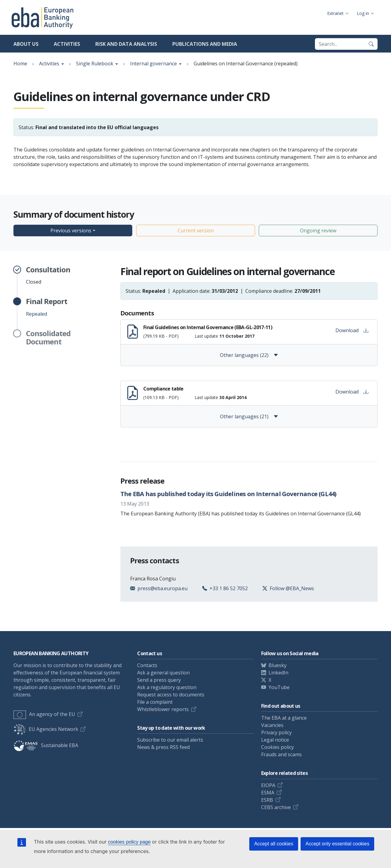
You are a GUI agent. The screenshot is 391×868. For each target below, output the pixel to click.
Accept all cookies (274, 844)
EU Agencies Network (46, 729)
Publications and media (205, 44)
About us (26, 44)
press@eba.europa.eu (163, 588)
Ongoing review (318, 231)
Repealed (47, 307)
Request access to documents (171, 695)
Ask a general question (163, 673)
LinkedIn (278, 673)
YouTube (279, 687)
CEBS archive (276, 807)
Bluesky (278, 665)
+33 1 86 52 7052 (229, 588)
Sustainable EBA (46, 745)
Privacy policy (276, 732)
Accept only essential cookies (337, 844)
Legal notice (275, 740)
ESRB (267, 800)
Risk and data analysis (126, 44)
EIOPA (268, 785)
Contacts (147, 665)
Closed (48, 275)
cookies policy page (129, 842)
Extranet (335, 13)
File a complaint (155, 702)
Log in (363, 13)
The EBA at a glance (284, 718)
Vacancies (272, 725)
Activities (67, 44)
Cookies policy (278, 747)
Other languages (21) (249, 416)
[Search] (371, 44)
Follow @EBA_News (292, 588)
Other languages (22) (249, 355)
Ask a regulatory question (167, 687)
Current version (196, 231)
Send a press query (159, 680)
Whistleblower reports (163, 709)
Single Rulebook (95, 64)
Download (352, 330)
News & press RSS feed (163, 747)
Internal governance (153, 64)
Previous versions (71, 231)
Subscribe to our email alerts (170, 740)
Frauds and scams (281, 754)
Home (20, 64)
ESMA (268, 793)
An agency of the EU (44, 714)
